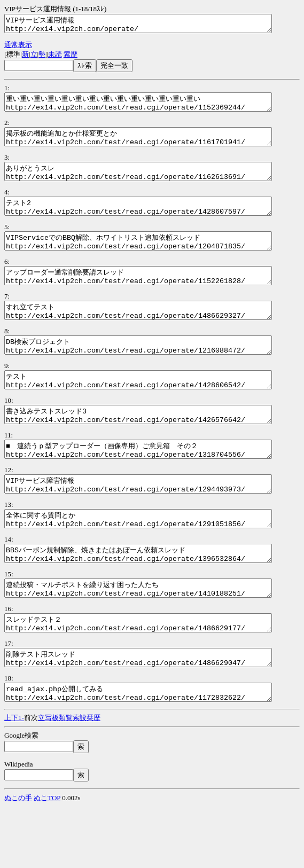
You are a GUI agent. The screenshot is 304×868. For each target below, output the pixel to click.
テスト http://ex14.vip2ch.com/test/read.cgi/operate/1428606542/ (154, 410)
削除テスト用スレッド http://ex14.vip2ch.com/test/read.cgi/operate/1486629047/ (154, 714)
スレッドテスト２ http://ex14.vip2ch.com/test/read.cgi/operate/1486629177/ (154, 676)
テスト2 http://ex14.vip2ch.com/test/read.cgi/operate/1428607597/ (154, 221)
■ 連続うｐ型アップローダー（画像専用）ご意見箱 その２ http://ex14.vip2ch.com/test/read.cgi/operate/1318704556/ (154, 486)
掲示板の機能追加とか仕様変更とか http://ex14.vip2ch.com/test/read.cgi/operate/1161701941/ (154, 145)
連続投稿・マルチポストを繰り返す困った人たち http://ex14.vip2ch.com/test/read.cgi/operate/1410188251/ (154, 638)
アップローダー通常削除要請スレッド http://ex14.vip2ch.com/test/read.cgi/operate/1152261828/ (154, 296)
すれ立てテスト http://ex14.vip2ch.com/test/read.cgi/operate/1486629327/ (154, 334)
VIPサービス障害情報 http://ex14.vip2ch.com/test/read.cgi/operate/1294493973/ (154, 524)
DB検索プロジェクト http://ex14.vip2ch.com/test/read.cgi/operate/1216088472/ (154, 372)
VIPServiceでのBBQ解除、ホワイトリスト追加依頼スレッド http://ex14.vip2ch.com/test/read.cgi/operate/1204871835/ (154, 259)
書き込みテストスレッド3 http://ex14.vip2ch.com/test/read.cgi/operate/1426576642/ (154, 448)
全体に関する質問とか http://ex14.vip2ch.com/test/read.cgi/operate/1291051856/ (154, 562)
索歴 (71, 57)
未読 (55, 57)
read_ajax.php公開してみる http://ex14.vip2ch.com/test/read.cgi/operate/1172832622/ (154, 752)
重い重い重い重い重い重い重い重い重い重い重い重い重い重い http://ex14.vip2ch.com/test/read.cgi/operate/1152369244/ (154, 107)
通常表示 (18, 48)
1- (21, 779)
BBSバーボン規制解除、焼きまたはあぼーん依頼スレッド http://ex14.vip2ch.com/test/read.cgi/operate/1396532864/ (154, 600)
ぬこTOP (47, 859)
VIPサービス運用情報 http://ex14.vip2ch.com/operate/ (154, 25)
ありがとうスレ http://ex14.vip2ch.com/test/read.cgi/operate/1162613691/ (154, 183)
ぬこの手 (18, 859)
